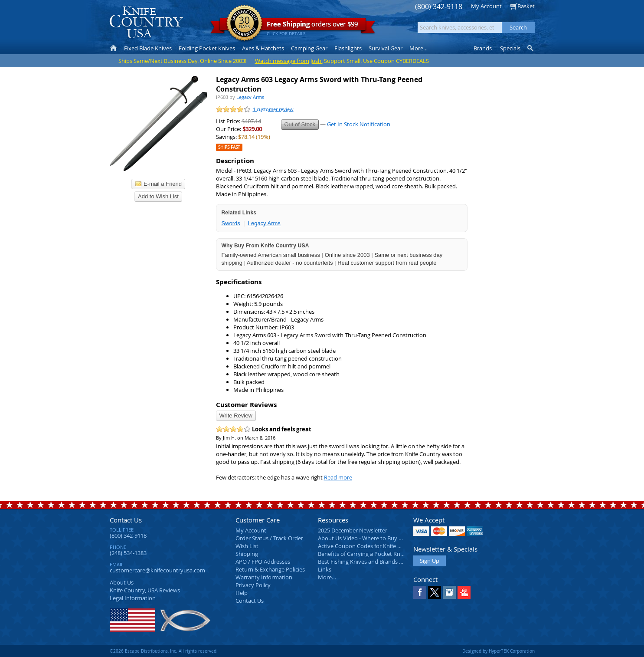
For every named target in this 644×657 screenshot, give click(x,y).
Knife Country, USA (146, 22)
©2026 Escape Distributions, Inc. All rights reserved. (164, 651)
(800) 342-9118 (439, 7)
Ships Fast (229, 147)
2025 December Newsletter (353, 530)
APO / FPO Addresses (263, 562)
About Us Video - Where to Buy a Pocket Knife (376, 538)
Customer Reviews (246, 405)
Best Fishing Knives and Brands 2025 (364, 562)
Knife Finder (531, 48)
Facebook (420, 592)
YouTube (464, 592)
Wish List (247, 546)
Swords (231, 223)
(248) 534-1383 (128, 553)
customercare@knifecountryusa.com (157, 570)
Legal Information (133, 598)
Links (325, 569)
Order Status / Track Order (269, 538)
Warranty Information (264, 577)
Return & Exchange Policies (270, 569)
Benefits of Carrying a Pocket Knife (362, 554)
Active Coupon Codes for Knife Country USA (374, 546)
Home (113, 48)
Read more (338, 477)
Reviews (145, 590)
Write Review (236, 416)
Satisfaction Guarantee (244, 24)
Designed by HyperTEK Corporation (499, 651)
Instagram (449, 592)
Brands (483, 48)
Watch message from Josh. (289, 61)
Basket (526, 6)
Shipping (247, 554)
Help (242, 593)
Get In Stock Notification (359, 124)
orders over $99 (293, 26)
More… (327, 577)
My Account (486, 6)
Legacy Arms (264, 223)
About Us (122, 582)
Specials (510, 48)
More (418, 48)
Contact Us (126, 520)
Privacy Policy (253, 585)
